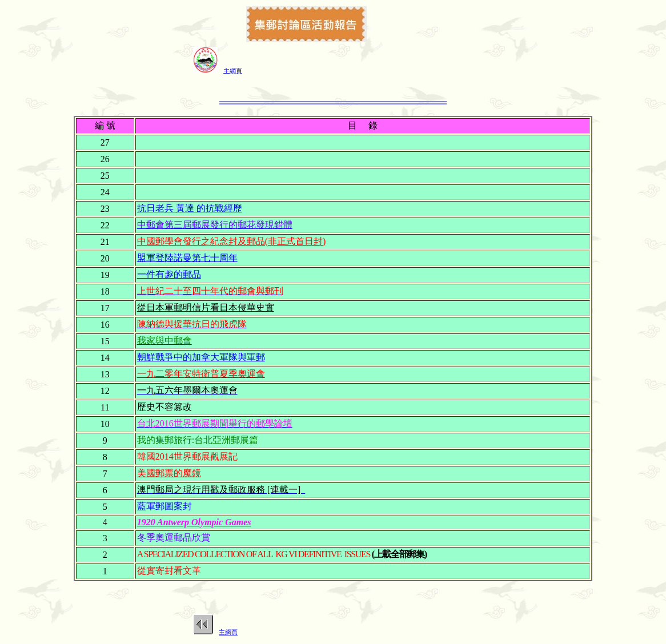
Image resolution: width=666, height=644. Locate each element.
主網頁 (233, 71)
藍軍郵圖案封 (165, 506)
